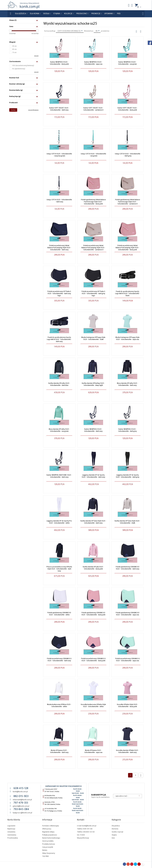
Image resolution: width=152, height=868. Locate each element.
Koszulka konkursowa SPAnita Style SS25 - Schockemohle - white (93, 705)
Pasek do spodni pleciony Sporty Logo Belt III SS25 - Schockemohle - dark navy (59, 339)
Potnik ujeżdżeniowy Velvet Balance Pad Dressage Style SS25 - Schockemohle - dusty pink (93, 202)
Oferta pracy (47, 829)
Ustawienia (11, 832)
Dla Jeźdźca (21, 14)
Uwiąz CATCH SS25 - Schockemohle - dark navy (59, 201)
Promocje (96, 14)
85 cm (14, 49)
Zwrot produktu (48, 841)
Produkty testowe (49, 844)
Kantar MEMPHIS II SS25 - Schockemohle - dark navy (93, 430)
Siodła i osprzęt (117, 832)
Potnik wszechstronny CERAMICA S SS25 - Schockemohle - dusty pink (93, 660)
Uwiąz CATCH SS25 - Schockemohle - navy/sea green (59, 155)
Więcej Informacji (83, 838)
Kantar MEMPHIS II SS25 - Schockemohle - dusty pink (59, 63)
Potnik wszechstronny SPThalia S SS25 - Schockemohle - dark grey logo (93, 293)
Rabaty (45, 850)
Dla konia (35, 14)
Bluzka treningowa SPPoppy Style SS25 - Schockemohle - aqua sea (127, 338)
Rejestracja (11, 829)
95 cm (14, 46)
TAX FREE (46, 856)
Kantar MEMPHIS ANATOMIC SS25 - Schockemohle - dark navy (59, 476)
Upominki (109, 14)
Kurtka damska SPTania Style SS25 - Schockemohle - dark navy (93, 522)
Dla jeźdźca (116, 826)
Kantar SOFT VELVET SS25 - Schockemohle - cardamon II (93, 109)
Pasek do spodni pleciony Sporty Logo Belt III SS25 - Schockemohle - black (128, 293)
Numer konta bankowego (51, 838)
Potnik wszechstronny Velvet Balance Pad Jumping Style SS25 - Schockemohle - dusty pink (127, 248)
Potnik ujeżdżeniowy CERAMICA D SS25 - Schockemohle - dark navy (128, 568)
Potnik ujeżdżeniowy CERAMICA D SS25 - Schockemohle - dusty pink (93, 614)
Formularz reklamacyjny (51, 826)
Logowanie (11, 826)
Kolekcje (68, 14)
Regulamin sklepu (48, 832)
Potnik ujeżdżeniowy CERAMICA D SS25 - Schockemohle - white (59, 614)
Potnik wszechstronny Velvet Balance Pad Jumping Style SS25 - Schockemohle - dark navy (59, 248)
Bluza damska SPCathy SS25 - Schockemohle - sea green (59, 430)
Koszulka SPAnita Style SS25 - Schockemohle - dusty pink (128, 705)
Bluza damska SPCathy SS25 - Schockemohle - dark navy (127, 384)
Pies (119, 14)
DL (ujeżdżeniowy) (19, 69)
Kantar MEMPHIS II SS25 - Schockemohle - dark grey (127, 430)
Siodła (46, 14)
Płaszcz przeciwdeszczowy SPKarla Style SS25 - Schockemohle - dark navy (59, 569)
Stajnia (57, 14)
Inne (113, 838)
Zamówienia (12, 835)
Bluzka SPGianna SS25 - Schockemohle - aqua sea (93, 751)
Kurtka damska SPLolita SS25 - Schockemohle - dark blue (59, 384)
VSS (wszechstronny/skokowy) (23, 65)
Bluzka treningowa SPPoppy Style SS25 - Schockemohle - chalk (93, 338)
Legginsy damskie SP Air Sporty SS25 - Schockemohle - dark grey (128, 476)
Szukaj (13, 110)
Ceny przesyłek (48, 847)
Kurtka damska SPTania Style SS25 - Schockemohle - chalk (127, 522)
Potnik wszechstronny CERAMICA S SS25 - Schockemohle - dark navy (59, 660)
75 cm (14, 52)
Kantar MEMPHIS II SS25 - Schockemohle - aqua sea (93, 63)
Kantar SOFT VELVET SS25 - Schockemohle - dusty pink (128, 109)
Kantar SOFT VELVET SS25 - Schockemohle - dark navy (59, 109)
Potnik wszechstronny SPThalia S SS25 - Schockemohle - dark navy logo (59, 293)
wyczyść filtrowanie (33, 110)
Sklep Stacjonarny (49, 853)
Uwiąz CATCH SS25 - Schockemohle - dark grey (128, 155)
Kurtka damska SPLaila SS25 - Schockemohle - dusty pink (93, 568)
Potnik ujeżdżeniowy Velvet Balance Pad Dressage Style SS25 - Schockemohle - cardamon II (128, 202)
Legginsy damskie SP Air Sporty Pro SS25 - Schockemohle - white (59, 522)
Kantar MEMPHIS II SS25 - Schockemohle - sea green (127, 63)
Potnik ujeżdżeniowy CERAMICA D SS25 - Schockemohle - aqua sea (128, 614)
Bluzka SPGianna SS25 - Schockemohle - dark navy (59, 751)
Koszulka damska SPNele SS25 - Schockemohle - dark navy (127, 751)
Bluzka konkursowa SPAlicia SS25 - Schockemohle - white (59, 705)
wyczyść (36, 56)
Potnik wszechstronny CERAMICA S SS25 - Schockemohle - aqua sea (128, 660)
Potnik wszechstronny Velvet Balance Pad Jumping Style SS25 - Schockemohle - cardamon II (93, 248)
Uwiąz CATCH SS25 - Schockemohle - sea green (93, 155)
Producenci (82, 14)
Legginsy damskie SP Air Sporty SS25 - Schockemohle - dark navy (93, 476)
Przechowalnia (13, 838)
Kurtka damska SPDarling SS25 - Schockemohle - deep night (93, 384)
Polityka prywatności (50, 835)
